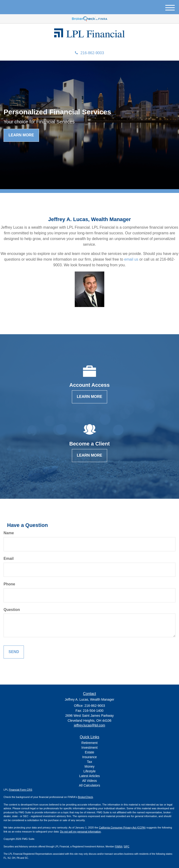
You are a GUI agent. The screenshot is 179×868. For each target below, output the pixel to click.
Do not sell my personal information (80, 832)
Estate (90, 752)
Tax (90, 762)
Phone (9, 584)
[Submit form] (14, 652)
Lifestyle (89, 771)
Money (89, 766)
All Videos (89, 781)
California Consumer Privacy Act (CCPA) (122, 828)
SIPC (127, 847)
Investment (89, 748)
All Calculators (89, 785)
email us (131, 259)
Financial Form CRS (20, 790)
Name (9, 533)
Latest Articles (89, 776)
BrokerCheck (86, 797)
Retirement (89, 743)
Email (9, 559)
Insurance (89, 757)
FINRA (119, 847)
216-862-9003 (89, 53)
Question (12, 610)
